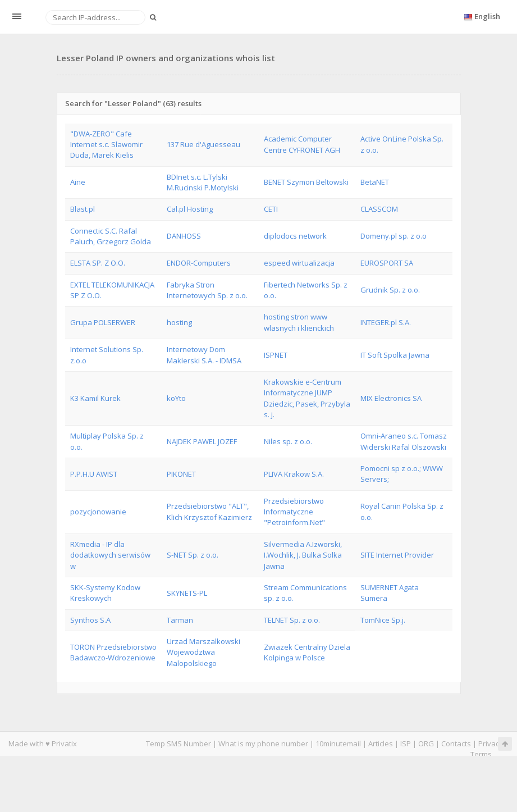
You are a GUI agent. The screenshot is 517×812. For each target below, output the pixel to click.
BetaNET (375, 182)
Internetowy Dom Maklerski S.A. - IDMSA (204, 355)
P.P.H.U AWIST (94, 474)
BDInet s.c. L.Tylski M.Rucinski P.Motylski (203, 182)
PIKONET (181, 474)
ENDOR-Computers (199, 263)
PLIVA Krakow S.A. (294, 474)
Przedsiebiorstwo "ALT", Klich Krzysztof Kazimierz (209, 511)
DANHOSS (184, 236)
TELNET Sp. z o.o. (292, 620)
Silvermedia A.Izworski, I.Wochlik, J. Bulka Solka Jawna (303, 555)
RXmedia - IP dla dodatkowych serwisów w (110, 555)
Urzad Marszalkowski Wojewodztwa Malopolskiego (203, 652)
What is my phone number (263, 743)
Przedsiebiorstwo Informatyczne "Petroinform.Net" (294, 512)
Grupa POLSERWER (103, 322)
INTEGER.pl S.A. (386, 322)
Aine (78, 182)
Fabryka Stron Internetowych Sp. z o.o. (207, 290)
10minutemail (338, 743)
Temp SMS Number (179, 743)
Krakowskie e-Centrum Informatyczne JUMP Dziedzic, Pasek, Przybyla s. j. (307, 398)
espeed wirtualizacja (299, 263)
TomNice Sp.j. (383, 620)
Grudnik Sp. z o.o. (390, 290)
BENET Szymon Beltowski (306, 182)
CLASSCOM (379, 209)
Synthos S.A (90, 620)
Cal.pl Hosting (190, 209)
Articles (381, 743)
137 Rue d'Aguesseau (203, 144)
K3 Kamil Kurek (95, 398)
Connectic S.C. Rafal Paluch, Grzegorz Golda (111, 236)
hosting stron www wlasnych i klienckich (299, 322)
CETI (271, 209)
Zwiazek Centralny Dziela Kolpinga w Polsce (307, 652)
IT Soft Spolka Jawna (395, 355)
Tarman (180, 620)
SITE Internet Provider (397, 555)
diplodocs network (295, 236)
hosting (179, 322)
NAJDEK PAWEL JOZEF (202, 441)
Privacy (491, 743)
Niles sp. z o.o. (288, 441)
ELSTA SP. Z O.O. (98, 263)
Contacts (456, 743)
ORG (426, 743)
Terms (481, 754)
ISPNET (276, 355)
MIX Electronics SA (391, 398)
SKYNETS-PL (187, 593)
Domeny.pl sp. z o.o (394, 236)
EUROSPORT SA (387, 263)
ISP (406, 743)
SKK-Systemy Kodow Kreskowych (105, 593)
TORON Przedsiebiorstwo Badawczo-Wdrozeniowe (113, 652)
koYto (176, 398)
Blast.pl (83, 209)
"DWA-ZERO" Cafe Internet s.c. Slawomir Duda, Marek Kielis (106, 145)
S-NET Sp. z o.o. (193, 555)
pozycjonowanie (98, 512)
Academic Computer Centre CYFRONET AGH (302, 144)
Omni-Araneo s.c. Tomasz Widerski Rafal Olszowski (404, 441)
